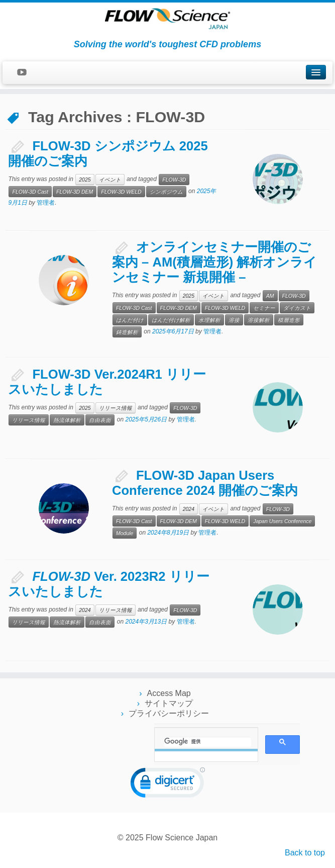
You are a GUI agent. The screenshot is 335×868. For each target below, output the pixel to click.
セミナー (264, 308)
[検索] (208, 742)
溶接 (234, 320)
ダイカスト (297, 308)
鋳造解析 (127, 332)
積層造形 (289, 320)
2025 (85, 180)
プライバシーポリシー (169, 713)
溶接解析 (259, 320)
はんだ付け (130, 320)
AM (270, 296)
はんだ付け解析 (171, 320)
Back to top (305, 853)
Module (125, 533)
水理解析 (209, 320)
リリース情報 (116, 408)
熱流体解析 (67, 420)
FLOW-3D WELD (121, 192)
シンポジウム (166, 192)
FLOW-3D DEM (75, 192)
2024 (189, 509)
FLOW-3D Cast (30, 192)
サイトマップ (169, 703)
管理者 (46, 203)
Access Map (169, 693)
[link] (168, 785)
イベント (110, 180)
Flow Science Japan (182, 838)
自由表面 (100, 420)
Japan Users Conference (282, 521)
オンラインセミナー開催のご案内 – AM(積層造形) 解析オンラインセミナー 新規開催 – (214, 262)
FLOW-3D (174, 180)
